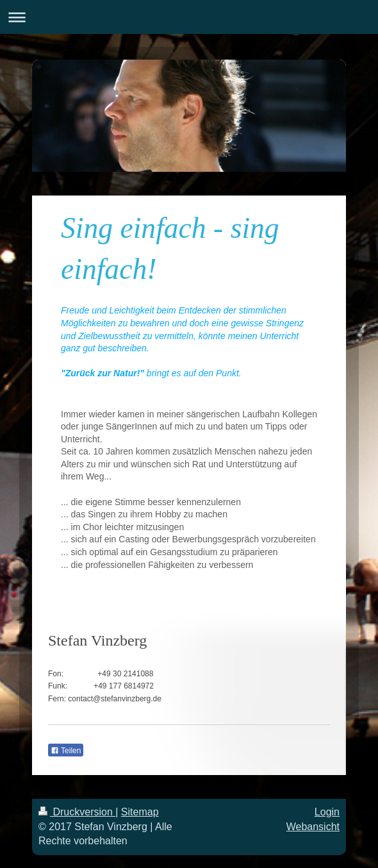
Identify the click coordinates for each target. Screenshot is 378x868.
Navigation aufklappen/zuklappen (189, 17)
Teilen (66, 751)
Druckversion (77, 812)
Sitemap (140, 812)
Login (327, 812)
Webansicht (313, 827)
